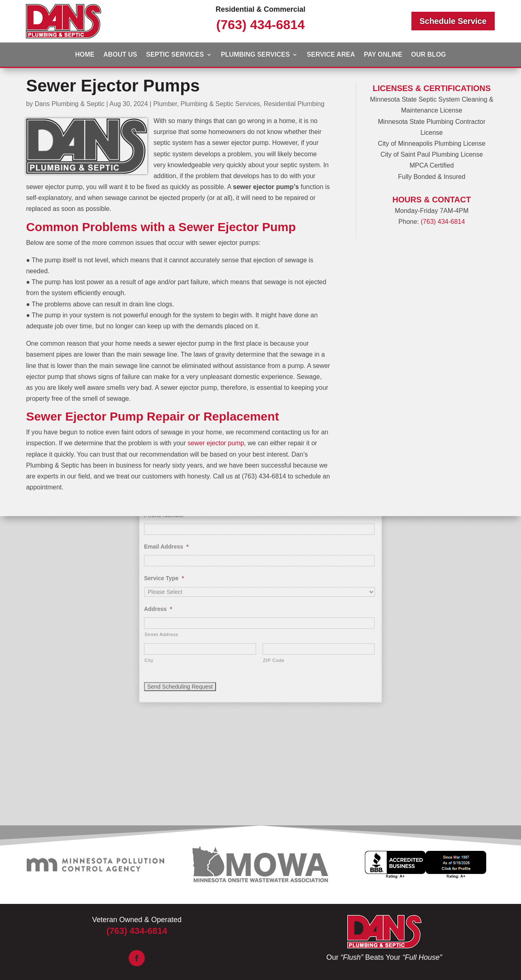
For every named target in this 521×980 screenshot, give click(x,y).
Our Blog (428, 55)
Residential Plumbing (294, 104)
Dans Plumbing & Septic (70, 104)
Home (85, 55)
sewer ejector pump (216, 443)
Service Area (331, 55)
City (149, 557)
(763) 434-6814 (261, 25)
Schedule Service (453, 21)
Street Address (161, 531)
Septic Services (175, 55)
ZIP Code (274, 557)
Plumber (165, 104)
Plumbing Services (255, 55)
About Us (120, 55)
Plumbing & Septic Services (220, 104)
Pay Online (383, 55)
